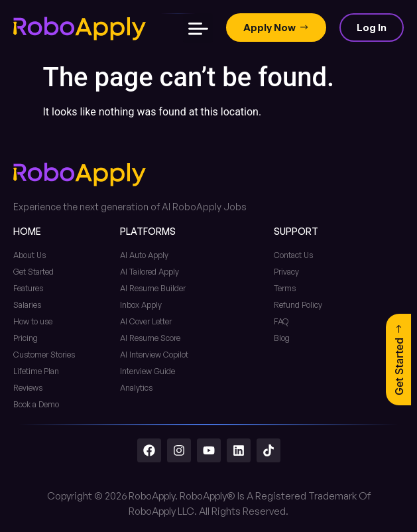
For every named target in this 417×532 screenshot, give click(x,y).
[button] (198, 28)
